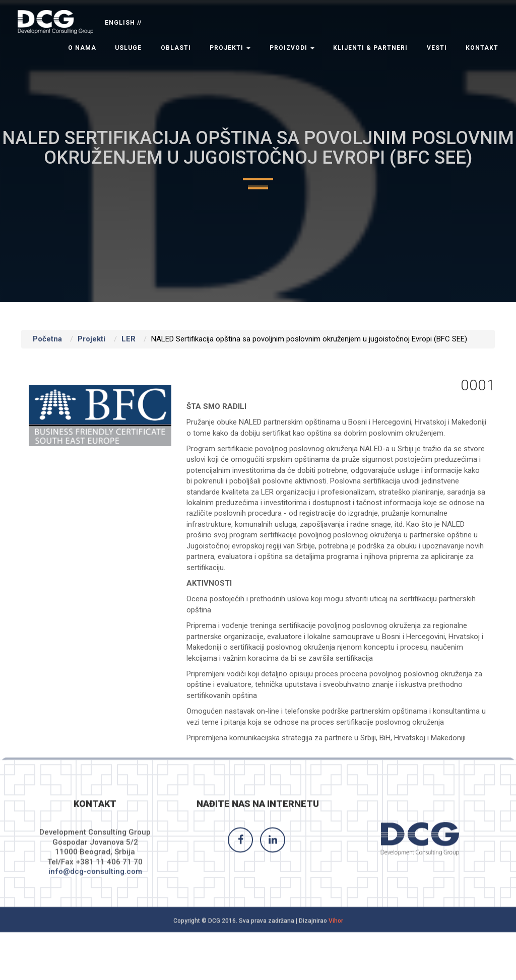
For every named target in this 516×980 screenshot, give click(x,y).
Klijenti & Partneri (370, 48)
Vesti (437, 48)
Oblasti (176, 48)
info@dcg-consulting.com (95, 878)
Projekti (230, 48)
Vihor (336, 927)
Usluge (128, 48)
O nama (82, 48)
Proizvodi (292, 48)
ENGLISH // (123, 23)
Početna (47, 339)
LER (128, 339)
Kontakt (482, 48)
